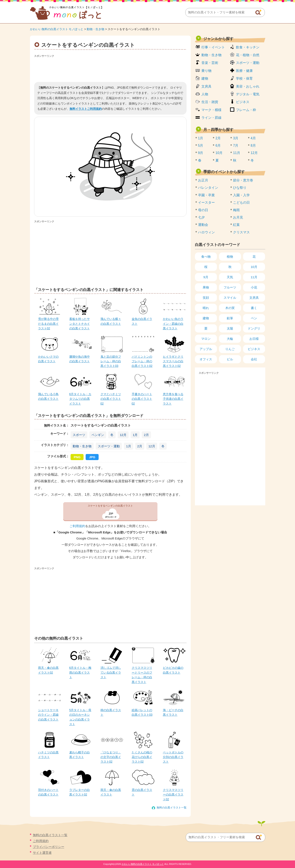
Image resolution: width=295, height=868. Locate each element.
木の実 (230, 308)
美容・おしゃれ (248, 86)
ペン (254, 318)
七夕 (201, 217)
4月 (253, 138)
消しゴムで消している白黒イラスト (111, 672)
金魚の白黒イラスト (142, 321)
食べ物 (206, 257)
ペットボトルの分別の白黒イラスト (173, 757)
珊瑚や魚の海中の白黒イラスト (80, 359)
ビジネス (243, 102)
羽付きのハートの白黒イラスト (48, 792)
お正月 (203, 180)
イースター (206, 202)
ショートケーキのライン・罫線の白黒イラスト (48, 715)
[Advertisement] (110, 68)
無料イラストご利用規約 (86, 109)
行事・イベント (213, 47)
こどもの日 (241, 202)
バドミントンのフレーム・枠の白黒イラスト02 (142, 361)
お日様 (254, 339)
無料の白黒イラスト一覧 (172, 808)
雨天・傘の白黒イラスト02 (48, 670)
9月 (201, 153)
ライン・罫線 (211, 118)
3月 (236, 138)
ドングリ (254, 328)
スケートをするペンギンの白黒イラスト (110, 506)
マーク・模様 (211, 110)
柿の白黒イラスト (111, 712)
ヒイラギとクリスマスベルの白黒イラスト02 (173, 361)
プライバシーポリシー (49, 847)
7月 (236, 146)
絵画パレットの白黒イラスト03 (142, 712)
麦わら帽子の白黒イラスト (80, 755)
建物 (205, 78)
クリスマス (241, 232)
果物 (206, 287)
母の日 (203, 210)
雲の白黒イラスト (142, 792)
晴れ (206, 308)
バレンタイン (208, 188)
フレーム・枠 (246, 110)
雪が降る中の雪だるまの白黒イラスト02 (48, 324)
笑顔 (206, 298)
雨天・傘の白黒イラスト (111, 792)
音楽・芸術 (210, 63)
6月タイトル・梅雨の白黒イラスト (80, 672)
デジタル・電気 (248, 94)
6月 (218, 146)
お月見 (238, 217)
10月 (219, 153)
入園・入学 (241, 195)
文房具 (206, 86)
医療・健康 (244, 71)
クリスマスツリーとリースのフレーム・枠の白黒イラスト (142, 675)
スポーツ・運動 (109, 446)
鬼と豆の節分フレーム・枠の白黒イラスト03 (111, 361)
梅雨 (236, 210)
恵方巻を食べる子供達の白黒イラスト (173, 399)
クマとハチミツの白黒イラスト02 (111, 399)
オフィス (206, 359)
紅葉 (236, 225)
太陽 (230, 328)
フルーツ (230, 287)
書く (254, 308)
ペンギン (98, 435)
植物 (230, 257)
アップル (206, 349)
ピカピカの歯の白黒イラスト (173, 670)
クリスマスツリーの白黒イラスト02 (173, 795)
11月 (237, 153)
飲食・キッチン (248, 47)
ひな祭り (240, 188)
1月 (135, 435)
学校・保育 (244, 78)
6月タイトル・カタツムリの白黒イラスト (80, 399)
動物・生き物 (95, 29)
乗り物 (206, 71)
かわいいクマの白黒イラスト (48, 359)
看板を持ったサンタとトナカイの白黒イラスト (80, 324)
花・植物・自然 (248, 55)
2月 (146, 435)
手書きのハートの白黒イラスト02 (142, 399)
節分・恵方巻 (243, 180)
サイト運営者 (42, 853)
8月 (253, 146)
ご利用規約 (77, 526)
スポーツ (79, 435)
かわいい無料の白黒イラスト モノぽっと (57, 29)
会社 (254, 359)
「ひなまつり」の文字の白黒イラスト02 (111, 757)
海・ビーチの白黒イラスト (173, 712)
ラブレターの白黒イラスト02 (80, 792)
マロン (206, 339)
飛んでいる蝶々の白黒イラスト (111, 321)
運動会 (203, 225)
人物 (205, 94)
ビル (230, 359)
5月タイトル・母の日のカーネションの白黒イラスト (80, 717)
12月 (123, 435)
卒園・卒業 (206, 195)
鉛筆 (230, 318)
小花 (254, 287)
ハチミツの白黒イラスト (48, 755)
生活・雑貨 (210, 102)
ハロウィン (206, 232)
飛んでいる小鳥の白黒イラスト (48, 396)
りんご (230, 349)
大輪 (230, 339)
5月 (201, 146)
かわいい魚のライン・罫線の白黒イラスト (173, 324)
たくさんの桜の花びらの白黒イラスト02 (142, 757)
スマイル (230, 298)
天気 (230, 277)
